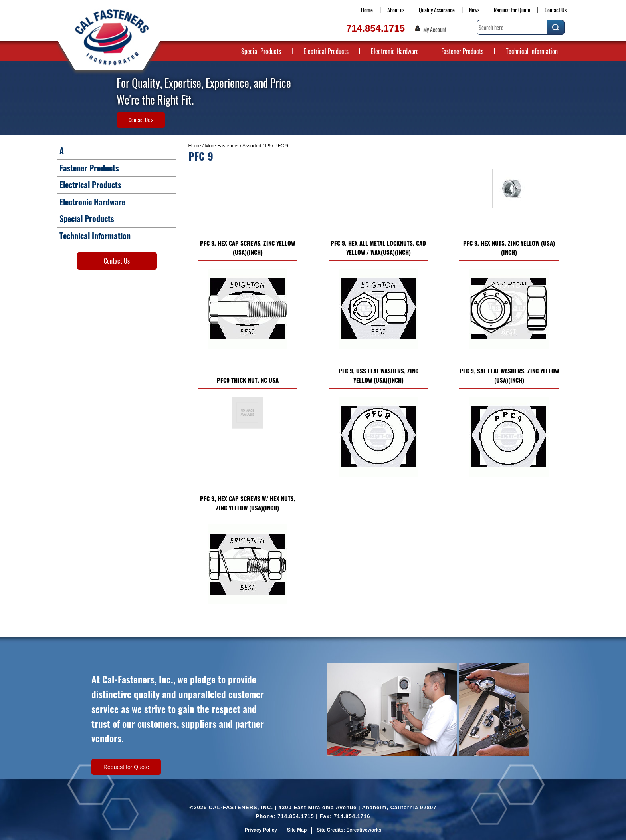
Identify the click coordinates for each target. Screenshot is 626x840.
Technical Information (532, 51)
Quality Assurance (437, 10)
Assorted (252, 146)
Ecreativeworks (364, 830)
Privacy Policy (261, 830)
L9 (268, 146)
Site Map (297, 830)
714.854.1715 (375, 28)
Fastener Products (462, 51)
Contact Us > (141, 120)
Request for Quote (512, 10)
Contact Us (556, 10)
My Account (435, 30)
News (474, 10)
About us (396, 10)
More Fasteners (222, 146)
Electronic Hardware (395, 51)
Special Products (261, 51)
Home (367, 10)
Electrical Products (326, 51)
